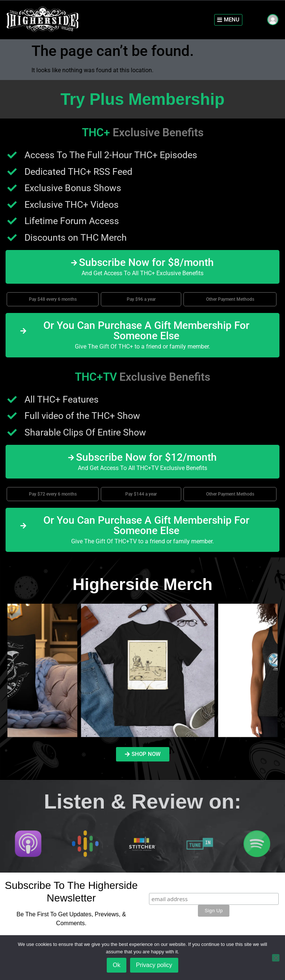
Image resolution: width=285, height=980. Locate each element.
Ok (116, 965)
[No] (276, 958)
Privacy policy (154, 965)
